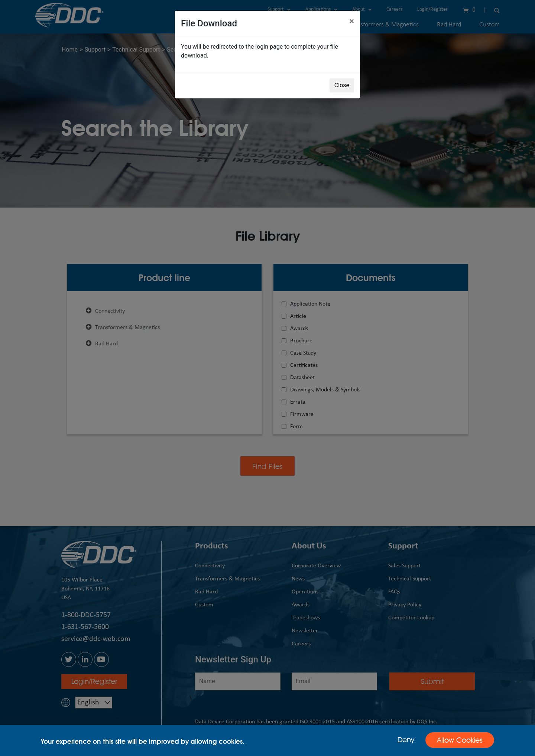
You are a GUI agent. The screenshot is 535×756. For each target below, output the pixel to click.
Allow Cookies (460, 740)
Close (342, 85)
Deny (406, 740)
